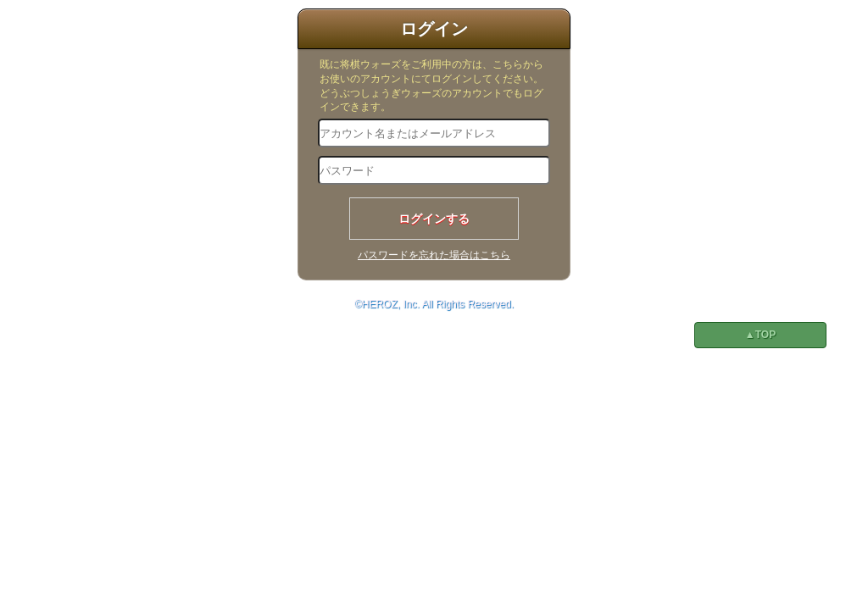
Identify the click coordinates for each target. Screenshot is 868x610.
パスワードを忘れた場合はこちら (434, 255)
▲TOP (760, 335)
